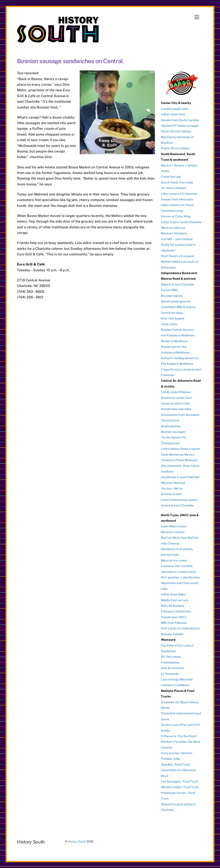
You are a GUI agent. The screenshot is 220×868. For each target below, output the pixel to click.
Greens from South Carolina (180, 120)
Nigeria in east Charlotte (178, 284)
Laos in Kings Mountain (177, 679)
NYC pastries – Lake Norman (180, 577)
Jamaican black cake (175, 403)
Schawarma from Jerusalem (180, 415)
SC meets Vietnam (174, 188)
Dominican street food (176, 398)
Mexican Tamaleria (174, 233)
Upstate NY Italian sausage (180, 126)
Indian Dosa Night (173, 594)
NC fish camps (171, 657)
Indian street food (173, 114)
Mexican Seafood (173, 483)
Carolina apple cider (175, 109)
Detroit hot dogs (172, 313)
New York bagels (173, 318)
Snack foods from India (177, 182)
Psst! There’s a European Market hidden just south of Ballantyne (180, 262)
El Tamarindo (170, 674)
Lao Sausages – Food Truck (180, 781)
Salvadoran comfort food (178, 572)
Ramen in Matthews (174, 341)
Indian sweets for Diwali (177, 205)
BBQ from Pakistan (174, 623)
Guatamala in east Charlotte (180, 477)
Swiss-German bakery (176, 131)
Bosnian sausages (173, 432)
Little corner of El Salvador (179, 194)
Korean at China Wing (176, 216)
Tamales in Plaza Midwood (179, 460)
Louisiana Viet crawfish (177, 566)
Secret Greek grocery (176, 301)
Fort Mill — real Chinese (177, 239)
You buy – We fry (172, 488)
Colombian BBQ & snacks (178, 307)
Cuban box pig (171, 177)
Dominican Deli (171, 494)
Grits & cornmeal (172, 668)
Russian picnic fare (174, 347)
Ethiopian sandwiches (176, 611)
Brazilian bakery (172, 296)
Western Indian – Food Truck (180, 787)
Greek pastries (171, 426)
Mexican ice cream (174, 560)
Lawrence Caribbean (175, 685)
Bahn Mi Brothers (173, 606)
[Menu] (197, 17)
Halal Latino (169, 324)
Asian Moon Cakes (174, 526)
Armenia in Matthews (175, 352)
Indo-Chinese (170, 543)
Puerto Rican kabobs (175, 148)
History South (77, 841)
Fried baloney (170, 662)
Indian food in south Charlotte (181, 222)
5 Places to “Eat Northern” (179, 736)
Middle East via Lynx (175, 600)
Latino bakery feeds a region (180, 449)
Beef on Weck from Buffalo (180, 538)
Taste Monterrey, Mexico (178, 455)
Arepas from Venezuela (177, 199)
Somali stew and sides (176, 409)
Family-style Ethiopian (176, 392)
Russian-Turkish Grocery (177, 330)
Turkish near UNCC (174, 617)
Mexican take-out (173, 228)
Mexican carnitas (173, 532)
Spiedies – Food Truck (176, 764)
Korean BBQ (169, 290)
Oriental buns (170, 420)
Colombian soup (172, 211)
